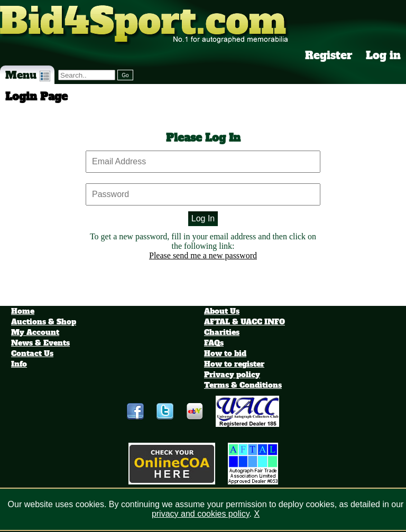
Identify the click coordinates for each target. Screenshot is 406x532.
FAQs (214, 343)
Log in (383, 55)
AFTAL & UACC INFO (244, 322)
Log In (203, 218)
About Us (222, 311)
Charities (222, 332)
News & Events (40, 343)
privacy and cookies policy (201, 514)
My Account (35, 332)
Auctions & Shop (44, 322)
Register (329, 55)
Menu (28, 75)
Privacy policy (232, 375)
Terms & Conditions (243, 385)
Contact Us (32, 353)
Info (19, 364)
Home (23, 311)
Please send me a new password (203, 255)
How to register (234, 364)
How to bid (225, 353)
